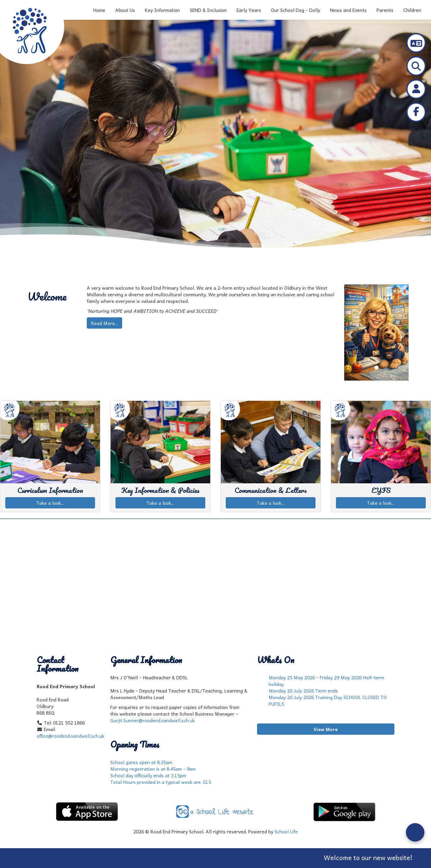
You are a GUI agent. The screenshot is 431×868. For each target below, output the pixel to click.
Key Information (162, 10)
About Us (125, 10)
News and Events (348, 10)
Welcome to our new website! (379, 857)
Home (99, 10)
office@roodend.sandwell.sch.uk (70, 736)
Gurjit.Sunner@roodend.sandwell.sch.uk (152, 720)
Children (412, 10)
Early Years (249, 10)
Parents (385, 10)
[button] (349, 333)
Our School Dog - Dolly (296, 10)
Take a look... (50, 503)
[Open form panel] (415, 832)
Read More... (104, 323)
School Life (286, 831)
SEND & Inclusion (208, 10)
